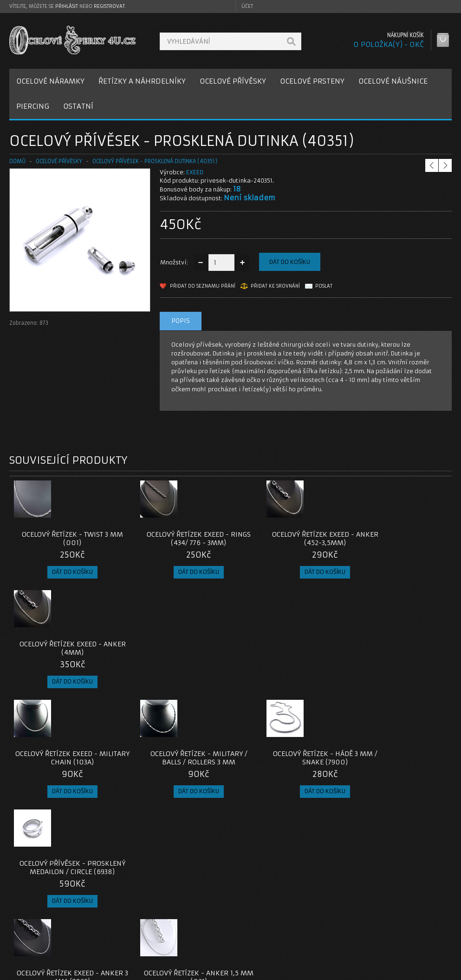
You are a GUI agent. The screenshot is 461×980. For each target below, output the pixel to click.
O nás (25, 910)
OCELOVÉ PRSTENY (312, 81)
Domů (17, 161)
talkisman (58, 843)
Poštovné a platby (43, 921)
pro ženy (199, 843)
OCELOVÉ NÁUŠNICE (393, 81)
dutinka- (24, 843)
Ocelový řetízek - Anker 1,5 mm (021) (175, 766)
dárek (262, 843)
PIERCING (33, 106)
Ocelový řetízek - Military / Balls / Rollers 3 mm (175, 648)
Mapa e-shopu (188, 932)
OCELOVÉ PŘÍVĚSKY (233, 81)
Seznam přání (338, 932)
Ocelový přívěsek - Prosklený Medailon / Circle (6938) (396, 652)
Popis (181, 321)
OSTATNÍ (78, 106)
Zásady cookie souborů (51, 943)
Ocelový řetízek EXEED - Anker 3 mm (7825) (65, 766)
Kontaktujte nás (190, 910)
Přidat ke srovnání (275, 286)
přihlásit (67, 6)
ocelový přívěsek (156, 843)
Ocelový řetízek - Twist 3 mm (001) (65, 539)
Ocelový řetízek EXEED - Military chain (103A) (65, 648)
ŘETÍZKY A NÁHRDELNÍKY (142, 81)
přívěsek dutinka (102, 843)
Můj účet (331, 910)
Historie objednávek (348, 921)
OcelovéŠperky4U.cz (45, 971)
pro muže (232, 843)
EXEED (195, 172)
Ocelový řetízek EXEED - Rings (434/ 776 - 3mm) (175, 539)
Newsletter (335, 943)
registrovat (109, 6)
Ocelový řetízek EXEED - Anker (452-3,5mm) (286, 539)
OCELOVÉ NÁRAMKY (50, 81)
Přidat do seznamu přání (203, 286)
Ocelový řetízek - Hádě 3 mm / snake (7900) (286, 648)
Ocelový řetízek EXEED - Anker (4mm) (396, 539)
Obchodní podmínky (46, 932)
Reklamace (184, 921)
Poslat (324, 286)
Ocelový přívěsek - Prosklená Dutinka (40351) (155, 161)
